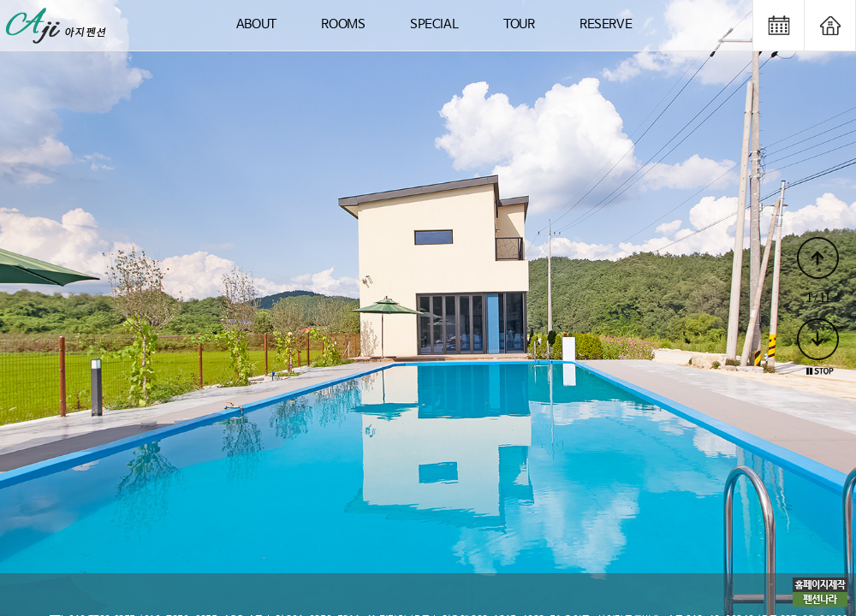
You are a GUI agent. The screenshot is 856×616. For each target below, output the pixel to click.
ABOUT (256, 24)
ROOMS (343, 24)
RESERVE (606, 24)
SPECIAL (434, 24)
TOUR (519, 24)
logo (58, 25)
